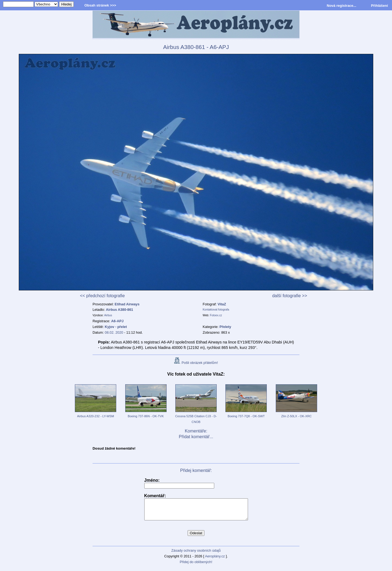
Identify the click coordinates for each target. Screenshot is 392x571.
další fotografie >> (290, 296)
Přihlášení (379, 6)
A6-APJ (117, 321)
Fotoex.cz (216, 315)
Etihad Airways (127, 304)
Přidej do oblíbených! (196, 566)
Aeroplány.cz (215, 560)
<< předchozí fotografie (102, 296)
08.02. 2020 (114, 332)
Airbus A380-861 (120, 310)
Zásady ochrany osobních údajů (196, 555)
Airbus (108, 315)
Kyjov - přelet (116, 327)
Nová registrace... (341, 6)
